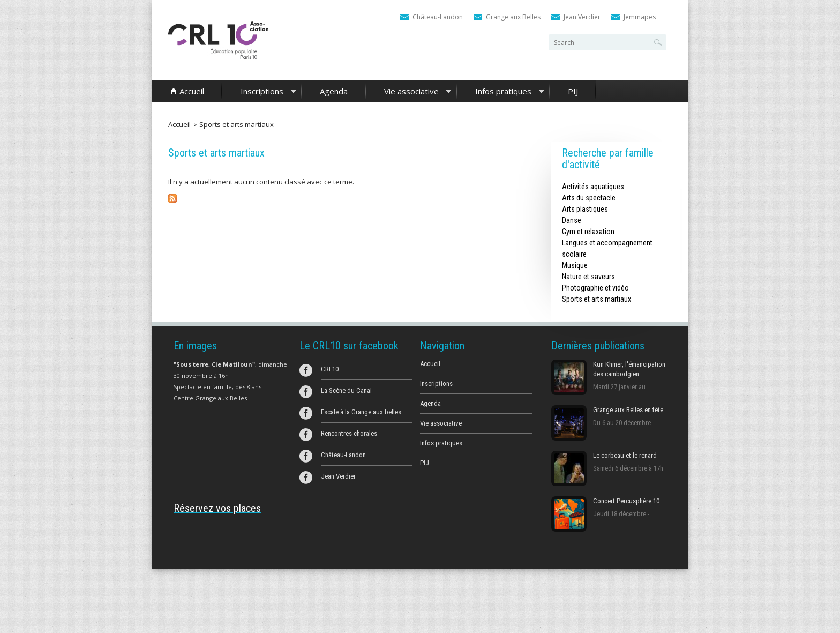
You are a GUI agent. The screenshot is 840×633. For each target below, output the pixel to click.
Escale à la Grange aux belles (361, 412)
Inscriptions (259, 92)
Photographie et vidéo (595, 288)
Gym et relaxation (588, 232)
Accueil (192, 91)
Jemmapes (640, 17)
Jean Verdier (582, 17)
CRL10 (330, 369)
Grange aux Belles (513, 17)
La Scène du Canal (346, 390)
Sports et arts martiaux (237, 124)
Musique (575, 265)
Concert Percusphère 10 (626, 501)
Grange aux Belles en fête (628, 410)
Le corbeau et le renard (625, 455)
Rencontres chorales (349, 433)
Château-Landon (438, 17)
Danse (572, 220)
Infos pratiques (500, 92)
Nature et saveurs (588, 277)
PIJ (573, 91)
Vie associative (408, 92)
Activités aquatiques (593, 187)
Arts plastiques (585, 209)
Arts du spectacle (589, 198)
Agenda (334, 91)
